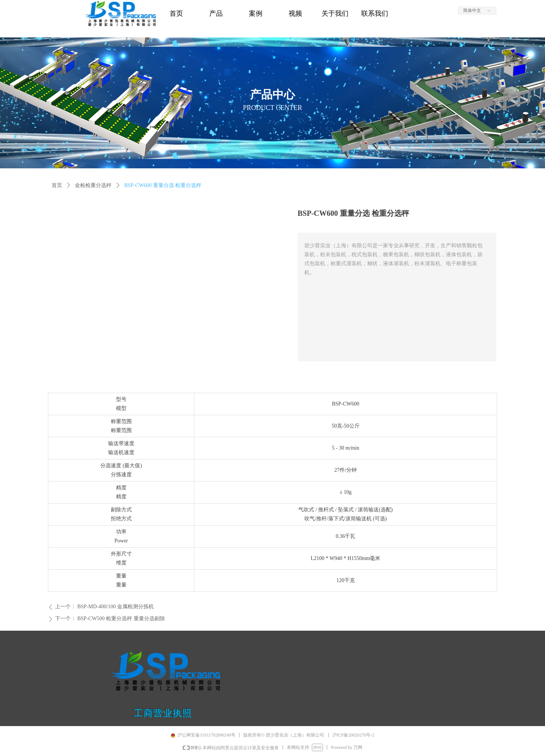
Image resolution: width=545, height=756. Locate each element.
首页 (57, 185)
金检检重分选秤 (93, 185)
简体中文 (472, 10)
